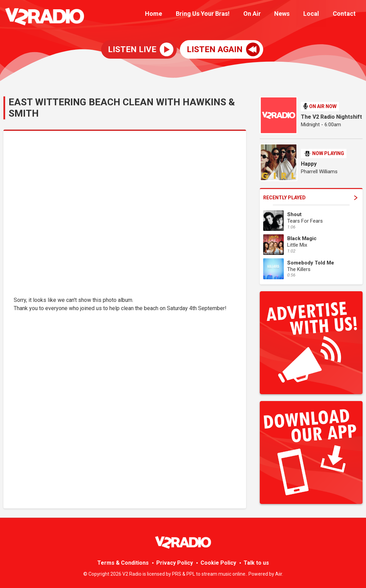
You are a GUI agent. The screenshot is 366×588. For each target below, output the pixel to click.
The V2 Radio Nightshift (331, 117)
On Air (261, 15)
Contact (346, 15)
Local (315, 15)
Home (168, 15)
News (289, 15)
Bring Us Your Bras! (215, 15)
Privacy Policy (175, 563)
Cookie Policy (218, 563)
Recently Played (310, 198)
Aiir (279, 574)
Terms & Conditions (123, 563)
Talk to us (256, 563)
